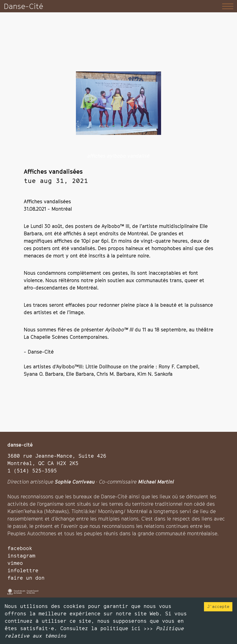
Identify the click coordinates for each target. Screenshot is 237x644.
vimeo (15, 563)
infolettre (23, 570)
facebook (20, 548)
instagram (21, 556)
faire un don (26, 578)
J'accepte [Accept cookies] (218, 606)
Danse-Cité (23, 6)
